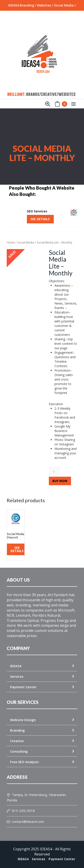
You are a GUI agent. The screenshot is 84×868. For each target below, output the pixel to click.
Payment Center (23, 687)
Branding (17, 730)
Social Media (26, 242)
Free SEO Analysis (24, 762)
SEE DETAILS (40, 219)
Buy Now (60, 481)
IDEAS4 (16, 666)
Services (17, 676)
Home (11, 242)
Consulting (19, 751)
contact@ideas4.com (25, 821)
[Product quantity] (55, 472)
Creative (17, 741)
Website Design (23, 720)
